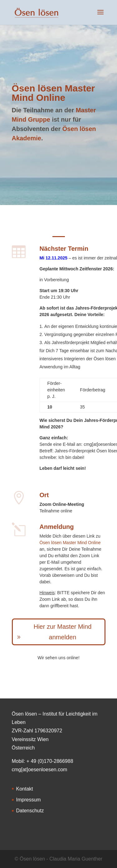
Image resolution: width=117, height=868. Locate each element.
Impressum (29, 800)
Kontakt (25, 789)
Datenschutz (30, 811)
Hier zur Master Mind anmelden (63, 632)
